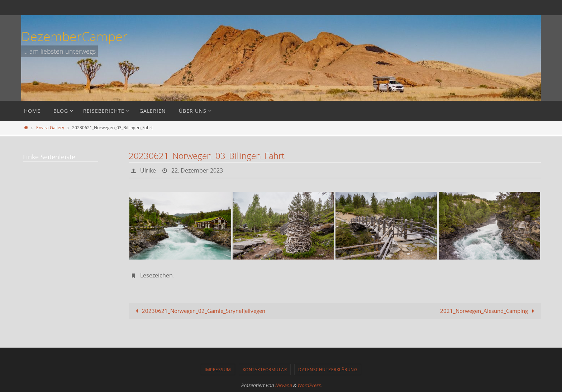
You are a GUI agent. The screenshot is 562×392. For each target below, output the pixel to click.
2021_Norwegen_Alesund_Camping (489, 311)
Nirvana (283, 385)
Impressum (218, 369)
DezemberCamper (74, 36)
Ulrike (148, 170)
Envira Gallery (50, 127)
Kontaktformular (265, 369)
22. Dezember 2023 (197, 170)
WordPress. (309, 385)
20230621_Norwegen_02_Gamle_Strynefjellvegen (199, 311)
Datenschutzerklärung (328, 369)
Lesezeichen (156, 275)
